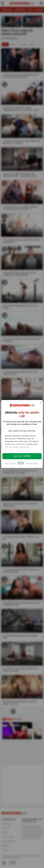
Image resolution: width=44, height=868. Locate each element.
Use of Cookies (10, 464)
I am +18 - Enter (22, 456)
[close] (41, 403)
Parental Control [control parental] (32, 464)
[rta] (21, 465)
